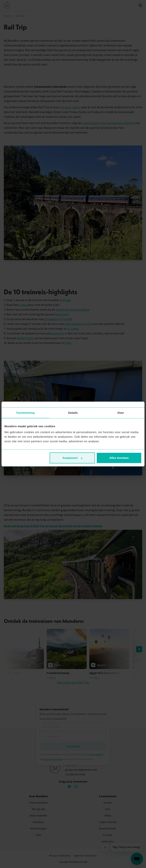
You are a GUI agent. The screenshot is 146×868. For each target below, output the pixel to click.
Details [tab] (73, 413)
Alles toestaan (119, 458)
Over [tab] (121, 413)
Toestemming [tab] (25, 413)
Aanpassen (72, 458)
